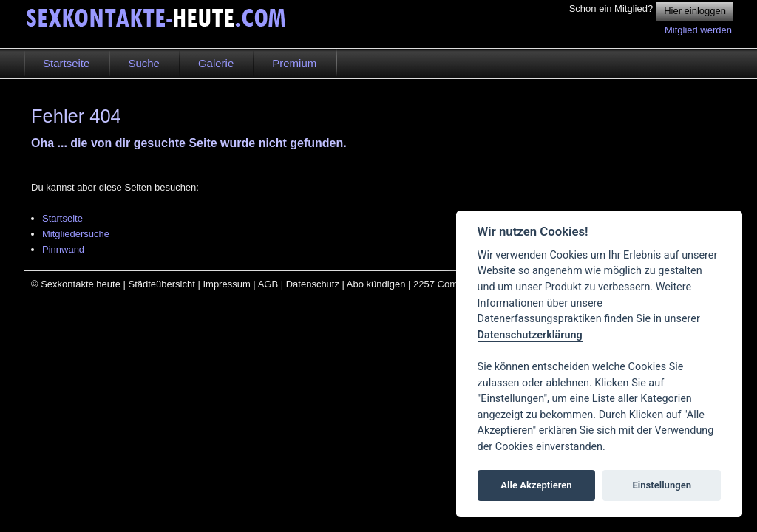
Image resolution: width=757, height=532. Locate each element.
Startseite (62, 218)
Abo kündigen (376, 284)
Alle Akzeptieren (536, 485)
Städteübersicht (161, 284)
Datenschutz (313, 284)
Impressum (226, 284)
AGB (268, 284)
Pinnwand (63, 249)
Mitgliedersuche (76, 234)
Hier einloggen (695, 11)
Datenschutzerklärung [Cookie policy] (530, 335)
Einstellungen (662, 485)
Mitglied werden (698, 30)
